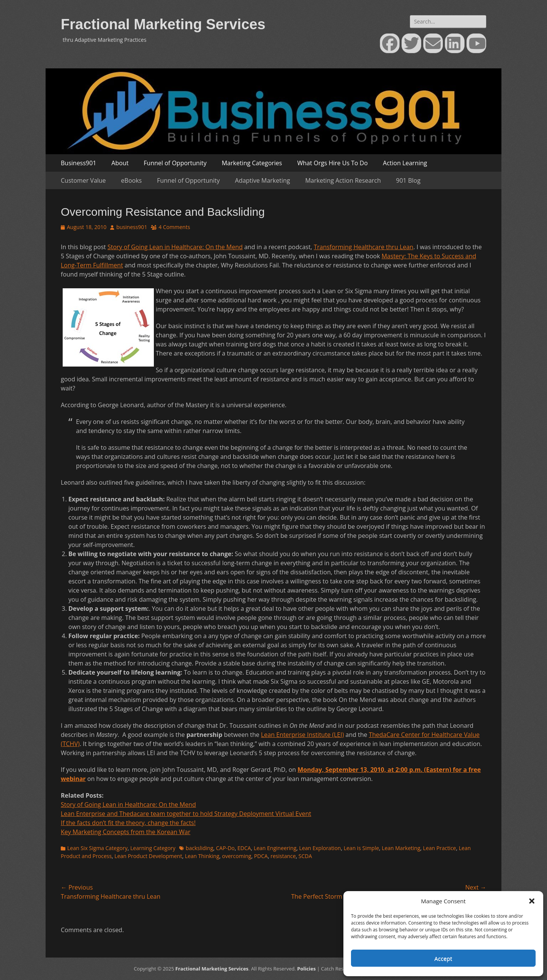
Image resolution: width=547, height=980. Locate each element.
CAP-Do (225, 848)
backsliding (199, 848)
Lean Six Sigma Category (97, 848)
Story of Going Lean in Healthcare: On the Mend (175, 247)
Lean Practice (440, 848)
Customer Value (83, 180)
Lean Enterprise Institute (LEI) (302, 735)
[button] (532, 901)
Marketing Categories (252, 163)
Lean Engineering (275, 848)
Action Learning (405, 163)
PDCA (261, 856)
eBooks (132, 180)
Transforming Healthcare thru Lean (364, 247)
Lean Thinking (202, 856)
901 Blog (408, 180)
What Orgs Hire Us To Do (332, 163)
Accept (443, 958)
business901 (132, 227)
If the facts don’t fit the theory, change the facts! (128, 823)
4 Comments (174, 227)
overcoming (237, 856)
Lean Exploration (320, 848)
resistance (283, 856)
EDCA (244, 848)
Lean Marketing (401, 848)
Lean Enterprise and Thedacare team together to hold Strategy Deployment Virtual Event (186, 814)
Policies (306, 969)
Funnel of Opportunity (175, 163)
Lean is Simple (361, 848)
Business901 (78, 163)
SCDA (305, 856)
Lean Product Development (148, 856)
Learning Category (153, 848)
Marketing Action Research (343, 180)
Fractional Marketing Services (163, 24)
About (120, 163)
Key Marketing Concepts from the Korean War (126, 832)
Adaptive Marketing (263, 180)
